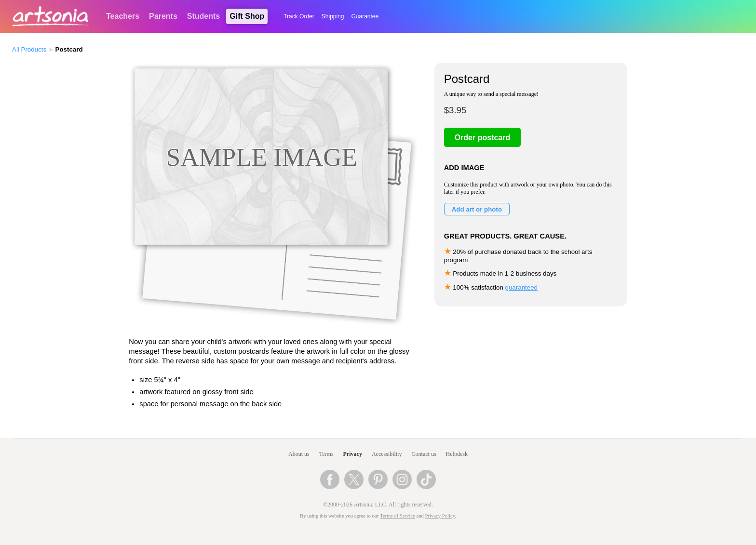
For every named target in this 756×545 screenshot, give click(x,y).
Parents (163, 16)
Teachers (123, 16)
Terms (326, 454)
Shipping (333, 16)
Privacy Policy (440, 516)
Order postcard (483, 138)
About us (299, 454)
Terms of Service (398, 516)
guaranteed (521, 287)
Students (203, 16)
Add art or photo (477, 209)
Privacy (353, 454)
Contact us (424, 454)
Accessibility (387, 454)
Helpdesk (457, 454)
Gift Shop (247, 16)
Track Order (299, 16)
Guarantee (365, 16)
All (29, 49)
